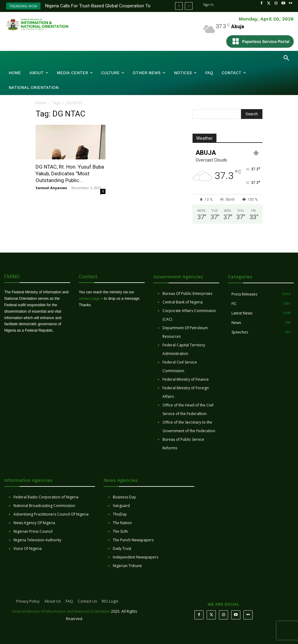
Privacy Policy (28, 601)
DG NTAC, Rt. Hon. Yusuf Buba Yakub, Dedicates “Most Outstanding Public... (70, 173)
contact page (89, 299)
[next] (189, 6)
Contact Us (87, 601)
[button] (286, 58)
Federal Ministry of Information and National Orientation (61, 611)
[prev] (179, 6)
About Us (53, 601)
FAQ (69, 601)
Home (41, 103)
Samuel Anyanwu (51, 188)
